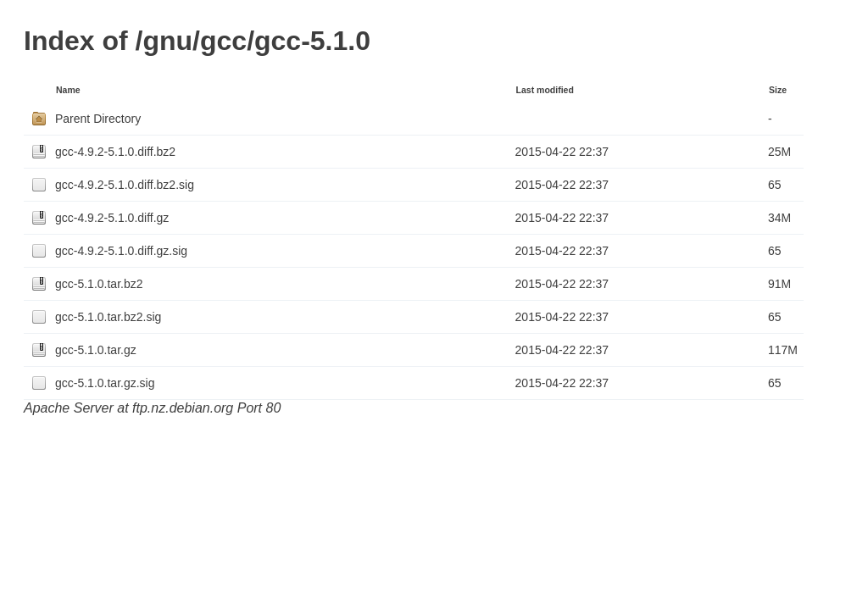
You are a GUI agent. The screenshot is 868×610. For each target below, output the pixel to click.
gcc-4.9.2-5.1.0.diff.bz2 (115, 152)
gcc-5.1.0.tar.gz (96, 350)
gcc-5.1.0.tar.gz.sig (105, 383)
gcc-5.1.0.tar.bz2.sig (108, 317)
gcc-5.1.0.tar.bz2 (99, 284)
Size (778, 90)
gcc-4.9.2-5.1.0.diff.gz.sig (121, 251)
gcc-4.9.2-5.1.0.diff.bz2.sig (125, 185)
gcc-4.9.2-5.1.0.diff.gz (112, 218)
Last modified (545, 90)
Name (68, 90)
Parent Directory (98, 119)
